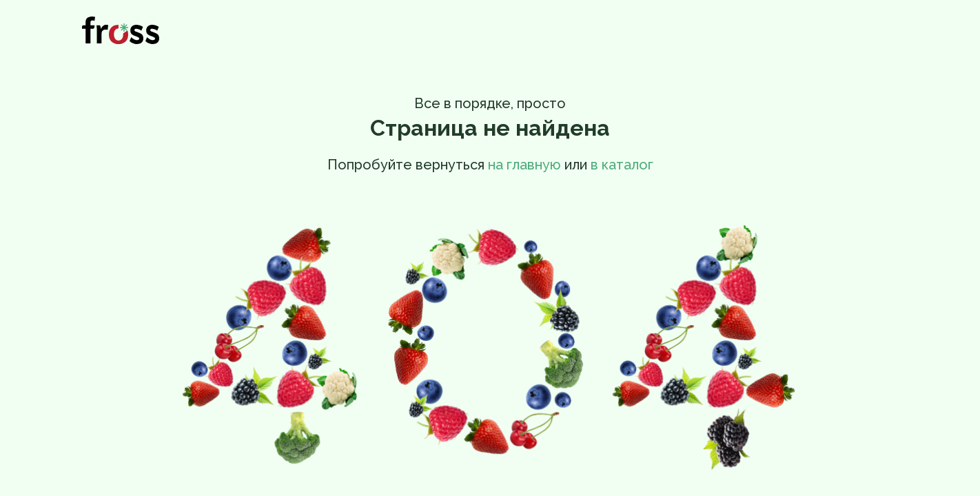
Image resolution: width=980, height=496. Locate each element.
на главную (524, 165)
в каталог (622, 165)
